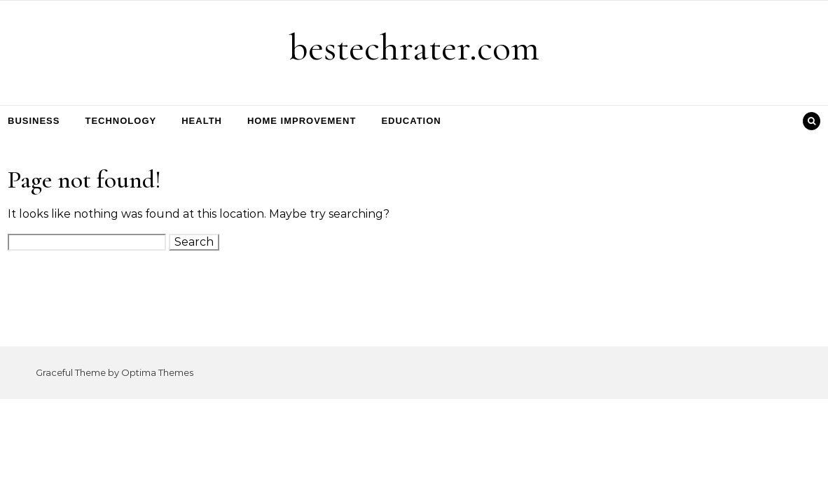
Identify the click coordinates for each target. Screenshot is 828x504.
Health (202, 121)
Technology (120, 121)
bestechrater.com (414, 47)
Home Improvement (302, 121)
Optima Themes (157, 372)
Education (411, 121)
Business (34, 121)
